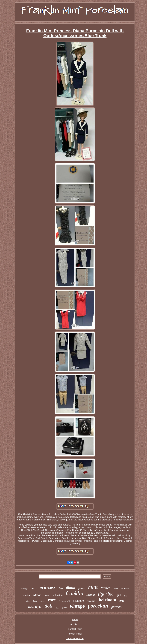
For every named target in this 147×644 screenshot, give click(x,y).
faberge (24, 589)
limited (106, 588)
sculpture (79, 601)
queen (125, 588)
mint (93, 587)
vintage (77, 606)
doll (49, 606)
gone (65, 607)
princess (48, 587)
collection (57, 595)
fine (61, 588)
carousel (91, 601)
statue (43, 601)
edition (37, 595)
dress (57, 608)
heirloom (107, 600)
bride (116, 589)
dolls (126, 596)
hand (35, 601)
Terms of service (75, 638)
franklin (75, 594)
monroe (65, 600)
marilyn (35, 606)
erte (122, 601)
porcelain (98, 606)
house (91, 595)
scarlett (26, 595)
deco (34, 588)
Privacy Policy (75, 634)
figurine (106, 594)
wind (28, 601)
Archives (75, 624)
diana (71, 588)
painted (82, 589)
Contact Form (75, 629)
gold (47, 596)
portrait (116, 607)
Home (75, 619)
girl (119, 595)
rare (52, 600)
